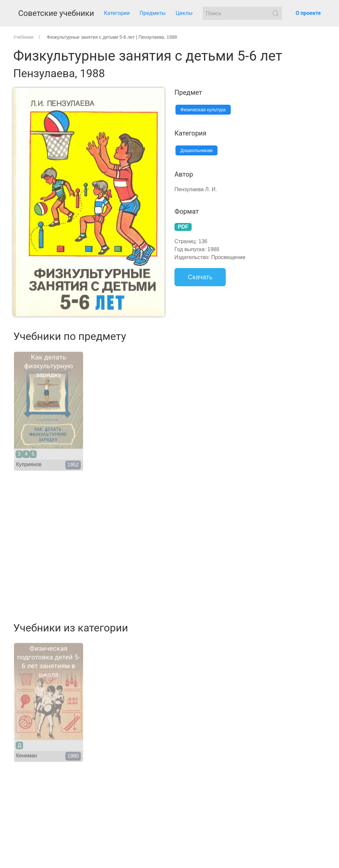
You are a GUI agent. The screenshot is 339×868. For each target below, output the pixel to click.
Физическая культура (203, 110)
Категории (117, 13)
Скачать (200, 277)
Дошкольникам (196, 150)
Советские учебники (56, 13)
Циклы (184, 13)
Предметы (153, 13)
